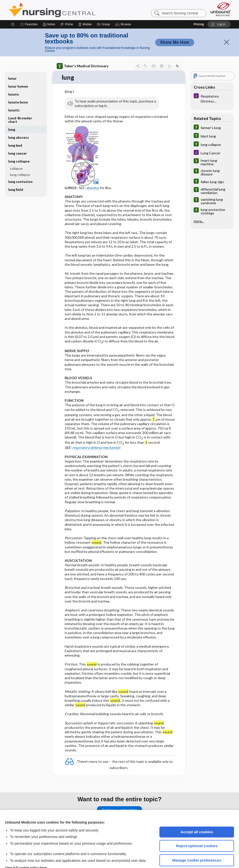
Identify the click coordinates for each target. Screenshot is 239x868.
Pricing (199, 9)
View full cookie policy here (26, 853)
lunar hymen (18, 71)
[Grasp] (103, 9)
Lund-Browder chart (20, 105)
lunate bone (18, 87)
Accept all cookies (197, 817)
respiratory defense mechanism (96, 433)
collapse (16, 153)
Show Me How (175, 27)
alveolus (93, 173)
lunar (12, 63)
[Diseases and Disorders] (212, 83)
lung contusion (20, 167)
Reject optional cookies (197, 831)
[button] (124, 9)
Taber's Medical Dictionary (83, 51)
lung (12, 115)
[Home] (13, 9)
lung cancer (18, 138)
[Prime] (67, 9)
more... (199, 206)
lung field (16, 175)
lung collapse (19, 146)
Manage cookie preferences (197, 845)
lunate (14, 79)
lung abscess (19, 122)
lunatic (14, 95)
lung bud (15, 130)
